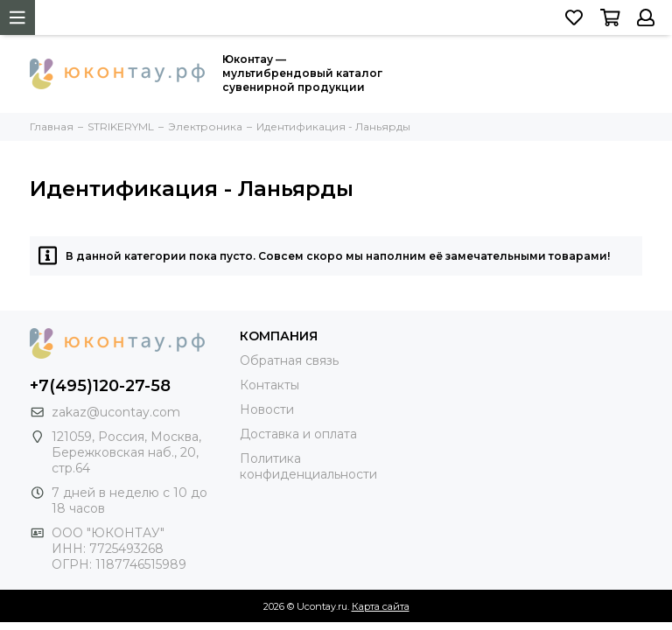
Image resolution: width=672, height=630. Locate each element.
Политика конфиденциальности (308, 466)
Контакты (269, 385)
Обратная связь (289, 360)
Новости (267, 409)
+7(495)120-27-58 (100, 386)
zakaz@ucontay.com (116, 412)
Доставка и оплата (298, 434)
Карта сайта (381, 606)
